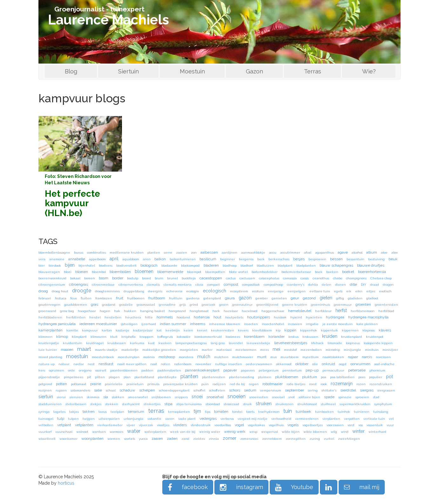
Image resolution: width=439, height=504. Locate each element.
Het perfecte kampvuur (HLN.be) (72, 204)
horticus (66, 483)
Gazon (254, 71)
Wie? (369, 71)
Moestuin (192, 71)
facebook (188, 487)
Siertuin (128, 71)
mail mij (362, 487)
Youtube (294, 487)
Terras (313, 71)
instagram (241, 487)
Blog (71, 71)
